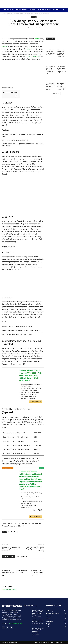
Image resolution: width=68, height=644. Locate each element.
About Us (38, 642)
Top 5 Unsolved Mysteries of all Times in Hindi (17, 335)
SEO (38, 10)
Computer (32, 10)
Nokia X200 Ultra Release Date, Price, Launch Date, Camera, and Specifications (61, 86)
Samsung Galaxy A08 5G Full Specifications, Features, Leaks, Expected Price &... (51, 70)
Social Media (56, 10)
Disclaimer (51, 642)
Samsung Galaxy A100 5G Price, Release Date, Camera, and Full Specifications (11, 549)
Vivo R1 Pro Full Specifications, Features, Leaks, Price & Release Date (23, 135)
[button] (64, 10)
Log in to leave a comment (9, 589)
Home (4, 10)
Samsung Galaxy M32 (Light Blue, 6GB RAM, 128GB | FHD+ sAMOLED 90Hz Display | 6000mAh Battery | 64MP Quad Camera (31, 375)
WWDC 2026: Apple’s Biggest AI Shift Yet (15, 140)
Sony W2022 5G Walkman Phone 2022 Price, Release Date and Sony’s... (61, 70)
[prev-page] (3, 579)
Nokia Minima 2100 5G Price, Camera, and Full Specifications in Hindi (38, 622)
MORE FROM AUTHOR (22, 557)
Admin (31, 28)
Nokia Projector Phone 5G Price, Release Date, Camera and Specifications (61, 53)
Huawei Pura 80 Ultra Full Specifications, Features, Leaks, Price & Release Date (23, 145)
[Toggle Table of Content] (16, 96)
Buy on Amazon (36, 402)
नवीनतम (37, 39)
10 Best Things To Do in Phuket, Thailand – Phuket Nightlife (21, 331)
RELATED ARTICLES (8, 557)
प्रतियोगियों (5, 46)
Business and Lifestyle (22, 10)
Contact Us (44, 642)
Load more (56, 93)
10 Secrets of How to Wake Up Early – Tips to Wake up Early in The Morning (35, 549)
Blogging (43, 10)
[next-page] (6, 579)
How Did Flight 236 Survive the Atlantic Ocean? (17, 327)
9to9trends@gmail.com (15, 623)
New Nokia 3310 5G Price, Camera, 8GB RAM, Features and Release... (51, 86)
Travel (49, 10)
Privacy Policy (59, 642)
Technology (11, 10)
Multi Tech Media (33, 57)
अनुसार (29, 49)
